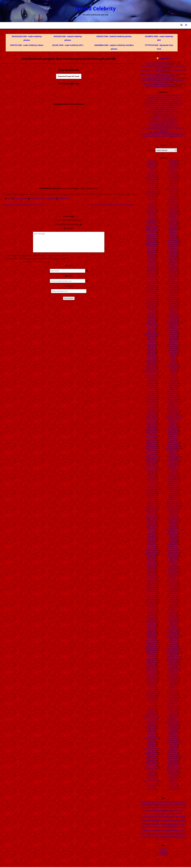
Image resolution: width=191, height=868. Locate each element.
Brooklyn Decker (151, 375)
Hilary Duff (152, 687)
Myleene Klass (173, 487)
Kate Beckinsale (50, 199)
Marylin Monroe (173, 420)
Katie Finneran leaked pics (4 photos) (157, 62)
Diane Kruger (152, 530)
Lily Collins (173, 361)
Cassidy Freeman (152, 420)
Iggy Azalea (152, 697)
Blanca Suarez (152, 355)
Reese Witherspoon (173, 591)
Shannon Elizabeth (173, 671)
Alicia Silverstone (152, 210)
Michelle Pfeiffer (173, 445)
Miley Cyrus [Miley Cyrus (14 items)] (182, 827)
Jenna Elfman (152, 744)
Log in (163, 849)
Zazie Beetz (173, 779)
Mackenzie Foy (173, 385)
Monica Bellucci (173, 477)
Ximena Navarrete (173, 773)
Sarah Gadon (173, 644)
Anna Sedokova (152, 289)
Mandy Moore (173, 395)
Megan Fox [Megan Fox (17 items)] (145, 827)
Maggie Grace (173, 387)
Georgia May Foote (152, 648)
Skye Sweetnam (173, 687)
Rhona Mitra (173, 597)
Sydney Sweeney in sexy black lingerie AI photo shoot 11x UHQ (163, 103)
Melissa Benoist (173, 430)
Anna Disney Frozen (152, 277)
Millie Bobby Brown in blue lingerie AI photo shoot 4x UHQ (163, 101)
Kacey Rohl (173, 208)
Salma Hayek (173, 626)
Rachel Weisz (173, 583)
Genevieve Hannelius (152, 646)
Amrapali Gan (152, 253)
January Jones (152, 734)
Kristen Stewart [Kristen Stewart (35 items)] (167, 824)
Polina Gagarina (173, 569)
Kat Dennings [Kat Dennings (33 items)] (154, 820)
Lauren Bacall (173, 332)
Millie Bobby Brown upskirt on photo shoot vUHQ (163, 124)
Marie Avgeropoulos (173, 410)
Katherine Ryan (173, 245)
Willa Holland (173, 771)
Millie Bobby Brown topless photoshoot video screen (163, 108)
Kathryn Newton (173, 247)
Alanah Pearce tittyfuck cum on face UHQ (163, 110)
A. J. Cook (152, 161)
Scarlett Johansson (173, 659)
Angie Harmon (152, 273)
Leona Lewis (173, 349)
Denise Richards (152, 526)
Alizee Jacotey (152, 218)
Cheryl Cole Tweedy (152, 448)
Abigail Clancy (152, 163)
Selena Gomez (172, 661)
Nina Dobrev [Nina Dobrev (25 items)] (163, 830)
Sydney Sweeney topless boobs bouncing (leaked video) (163, 112)
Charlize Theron (151, 440)
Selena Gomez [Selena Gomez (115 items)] (178, 833)
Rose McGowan (173, 616)
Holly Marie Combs (152, 693)
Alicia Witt (152, 214)
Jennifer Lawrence (151, 763)
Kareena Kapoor (173, 216)
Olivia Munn (173, 538)
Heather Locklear (152, 681)
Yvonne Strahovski (173, 777)
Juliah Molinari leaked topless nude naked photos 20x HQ (163, 105)
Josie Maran (173, 183)
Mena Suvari (173, 438)
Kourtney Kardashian (173, 289)
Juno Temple (173, 206)
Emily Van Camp (152, 589)
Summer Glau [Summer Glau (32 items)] (166, 837)
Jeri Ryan (152, 771)
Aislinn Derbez (152, 187)
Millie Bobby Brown (173, 457)
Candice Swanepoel (152, 398)
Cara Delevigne (152, 400)
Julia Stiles (173, 193)
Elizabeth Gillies (152, 563)
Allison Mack (152, 220)
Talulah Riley (173, 726)
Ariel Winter (152, 314)
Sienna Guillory (173, 681)
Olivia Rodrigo (173, 540)
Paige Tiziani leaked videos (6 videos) (157, 86)
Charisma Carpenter (152, 436)
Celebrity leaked (164, 59)
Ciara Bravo (152, 471)
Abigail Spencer (152, 165)
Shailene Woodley (173, 665)
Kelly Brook (173, 269)
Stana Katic (173, 716)
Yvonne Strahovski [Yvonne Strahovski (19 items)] (163, 839)
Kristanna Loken (173, 291)
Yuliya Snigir (173, 775)
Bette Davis (152, 342)
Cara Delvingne (152, 404)
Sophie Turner (173, 710)
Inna (152, 704)
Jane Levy (152, 730)
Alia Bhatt (152, 204)
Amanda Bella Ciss (152, 234)
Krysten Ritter (173, 304)
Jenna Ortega (152, 750)
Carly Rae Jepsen (152, 410)
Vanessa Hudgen (173, 759)
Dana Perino (152, 500)
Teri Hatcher (173, 738)
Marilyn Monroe (173, 412)
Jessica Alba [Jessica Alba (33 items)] (174, 817)
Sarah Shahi (173, 655)
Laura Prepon (173, 326)
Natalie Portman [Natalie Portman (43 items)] (150, 830)
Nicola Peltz (173, 516)
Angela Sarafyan (152, 267)
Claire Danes (152, 473)
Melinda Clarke (173, 428)
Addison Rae (152, 167)
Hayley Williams (152, 677)
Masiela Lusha (173, 422)
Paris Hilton (173, 548)
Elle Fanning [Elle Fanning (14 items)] (181, 807)
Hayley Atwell (152, 675)
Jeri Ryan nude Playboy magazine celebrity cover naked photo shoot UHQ (163, 134)
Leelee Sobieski (173, 342)
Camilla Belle (152, 387)
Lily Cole (173, 359)
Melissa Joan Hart (173, 434)
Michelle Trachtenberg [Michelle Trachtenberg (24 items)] (158, 827)
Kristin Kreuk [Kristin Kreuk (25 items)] (179, 824)
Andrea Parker (152, 265)
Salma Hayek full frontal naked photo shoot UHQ (163, 122)
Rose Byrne (173, 612)
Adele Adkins (152, 171)
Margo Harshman (173, 398)
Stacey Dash (173, 712)
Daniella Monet (152, 504)
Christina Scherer (152, 467)
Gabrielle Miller (152, 636)
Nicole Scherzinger (173, 520)
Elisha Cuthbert (151, 555)
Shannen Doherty (173, 669)
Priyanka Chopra (173, 571)
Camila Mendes (152, 385)
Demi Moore (152, 524)
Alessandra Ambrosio (152, 191)
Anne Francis (152, 298)
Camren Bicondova (152, 389)
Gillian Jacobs (152, 655)
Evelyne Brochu (152, 626)
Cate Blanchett (152, 422)
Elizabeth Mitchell (152, 565)
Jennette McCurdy (152, 752)
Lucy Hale (173, 379)
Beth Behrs (152, 340)
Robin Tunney (173, 606)
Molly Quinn (173, 475)
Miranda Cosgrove (173, 461)
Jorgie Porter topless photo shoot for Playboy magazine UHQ (163, 136)
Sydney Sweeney (173, 724)
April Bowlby (152, 308)
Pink (173, 565)
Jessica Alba (151, 773)
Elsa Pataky (152, 573)
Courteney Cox (152, 487)
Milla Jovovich (173, 455)
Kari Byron (173, 220)
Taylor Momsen (173, 734)
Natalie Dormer (173, 497)
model (173, 471)
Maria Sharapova (173, 406)
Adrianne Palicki (152, 177)
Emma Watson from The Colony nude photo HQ (23, 205)
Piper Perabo (173, 567)
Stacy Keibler (173, 714)
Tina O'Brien (173, 744)
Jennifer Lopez (152, 765)
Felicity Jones (152, 630)
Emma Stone (151, 597)
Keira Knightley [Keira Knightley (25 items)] (154, 824)
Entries (163, 851)
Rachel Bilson (173, 573)
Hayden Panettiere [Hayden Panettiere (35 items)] (167, 814)
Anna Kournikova (152, 283)
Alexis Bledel (152, 196)
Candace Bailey (152, 391)
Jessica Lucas (152, 779)
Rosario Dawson (173, 610)
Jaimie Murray (152, 724)
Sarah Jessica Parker (173, 648)
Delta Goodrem (152, 520)
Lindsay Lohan (173, 367)
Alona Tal (152, 224)
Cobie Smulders (152, 479)
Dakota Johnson (152, 495)
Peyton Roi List (173, 561)
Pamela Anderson (173, 546)
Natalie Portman (173, 500)
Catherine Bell (152, 426)
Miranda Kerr (173, 463)
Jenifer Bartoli (152, 742)
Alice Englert (152, 206)
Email (69, 276)
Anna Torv (152, 293)
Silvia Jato (173, 685)
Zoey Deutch (173, 787)
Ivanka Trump (152, 710)
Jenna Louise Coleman (152, 748)
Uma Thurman (173, 752)
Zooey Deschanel (173, 789)
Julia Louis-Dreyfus (173, 189)
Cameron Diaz (152, 383)
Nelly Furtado (173, 512)
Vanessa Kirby (173, 761)
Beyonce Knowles (152, 345)
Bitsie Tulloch (152, 351)
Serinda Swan (173, 663)
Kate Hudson (173, 232)
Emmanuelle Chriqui (152, 602)
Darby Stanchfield (152, 510)
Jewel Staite (173, 163)
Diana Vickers (152, 528)
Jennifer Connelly (152, 759)
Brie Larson (152, 365)
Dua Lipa (152, 542)
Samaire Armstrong (173, 628)
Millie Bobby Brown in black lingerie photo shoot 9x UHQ (163, 99)
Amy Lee (152, 259)
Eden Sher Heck (152, 544)
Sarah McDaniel (173, 650)
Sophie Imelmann (173, 704)
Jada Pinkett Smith (152, 718)
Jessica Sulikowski (152, 785)
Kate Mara (173, 234)
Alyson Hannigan (152, 228)
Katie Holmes (173, 251)
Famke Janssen (152, 628)
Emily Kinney (152, 583)
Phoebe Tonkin (173, 563)
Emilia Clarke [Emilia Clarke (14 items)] (148, 811)
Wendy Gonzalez (173, 765)
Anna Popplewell (152, 287)
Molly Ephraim (173, 473)
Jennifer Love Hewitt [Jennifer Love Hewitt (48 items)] (160, 817)
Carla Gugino (152, 408)
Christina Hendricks (151, 461)
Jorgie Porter (173, 181)
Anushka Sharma (152, 304)
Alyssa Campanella (152, 230)
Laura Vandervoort (173, 328)
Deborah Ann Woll (152, 516)
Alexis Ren (152, 198)
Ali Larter (152, 202)
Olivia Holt (173, 536)
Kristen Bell (173, 293)
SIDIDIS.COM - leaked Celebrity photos (114, 36)
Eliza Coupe (152, 557)
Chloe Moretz (152, 455)
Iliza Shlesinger (152, 699)
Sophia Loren (173, 699)
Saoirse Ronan (173, 634)
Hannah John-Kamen (152, 667)
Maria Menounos (173, 404)
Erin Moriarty (152, 614)
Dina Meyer (152, 536)
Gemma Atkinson (152, 642)
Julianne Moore (173, 202)
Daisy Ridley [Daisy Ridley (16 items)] (163, 807)
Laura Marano (173, 324)
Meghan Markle (173, 426)
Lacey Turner (173, 310)
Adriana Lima (152, 175)
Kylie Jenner (173, 306)
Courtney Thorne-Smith (152, 489)
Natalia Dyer (173, 493)
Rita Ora (173, 604)
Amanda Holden (152, 238)
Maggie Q (173, 389)
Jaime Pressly (152, 720)
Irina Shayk (152, 706)
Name (69, 265)
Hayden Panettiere (151, 673)
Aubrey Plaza (152, 326)
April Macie (152, 310)
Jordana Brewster (173, 177)
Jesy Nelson (152, 789)
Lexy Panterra (173, 353)
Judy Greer (173, 185)
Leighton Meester (173, 345)
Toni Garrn (173, 748)
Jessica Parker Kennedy (152, 781)
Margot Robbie (173, 400)
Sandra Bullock (173, 630)
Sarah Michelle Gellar (173, 653)
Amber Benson (152, 249)
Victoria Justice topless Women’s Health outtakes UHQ (112, 205)
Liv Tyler (173, 375)
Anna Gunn (152, 279)
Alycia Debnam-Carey (152, 226)
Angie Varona (152, 275)
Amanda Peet (152, 240)
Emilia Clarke (151, 575)
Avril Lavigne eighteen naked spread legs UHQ (163, 118)
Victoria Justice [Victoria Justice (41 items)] (179, 837)
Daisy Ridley (151, 491)
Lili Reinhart (173, 355)
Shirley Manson (173, 679)
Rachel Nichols (173, 577)
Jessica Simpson (152, 783)
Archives (152, 150)
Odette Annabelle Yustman (173, 530)
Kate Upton (173, 236)
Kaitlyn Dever (173, 210)
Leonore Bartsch (173, 351)
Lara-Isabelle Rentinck (173, 316)
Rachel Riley (173, 579)
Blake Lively (152, 353)
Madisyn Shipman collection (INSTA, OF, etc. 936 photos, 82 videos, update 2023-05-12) (163, 81)
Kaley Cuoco (173, 212)
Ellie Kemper (152, 571)
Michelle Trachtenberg (173, 448)
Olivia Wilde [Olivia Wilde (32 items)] (173, 830)
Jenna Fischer (152, 746)
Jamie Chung (152, 726)
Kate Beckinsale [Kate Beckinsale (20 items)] (166, 820)
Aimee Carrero (152, 181)
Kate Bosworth (173, 230)
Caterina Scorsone (152, 424)
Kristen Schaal (173, 295)
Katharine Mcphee (173, 240)
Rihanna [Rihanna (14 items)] (181, 830)
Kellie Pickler (173, 267)
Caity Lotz (152, 381)
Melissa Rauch (173, 436)
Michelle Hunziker (173, 442)
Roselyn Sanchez (173, 620)
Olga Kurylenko (173, 532)
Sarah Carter (173, 640)
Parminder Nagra (173, 550)
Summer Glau (173, 720)
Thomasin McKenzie (173, 742)
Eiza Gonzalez (152, 548)
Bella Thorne (152, 338)
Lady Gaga (173, 312)
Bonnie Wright (152, 357)
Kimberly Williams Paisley (173, 283)
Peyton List (173, 559)
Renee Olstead (173, 593)
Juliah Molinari (173, 198)
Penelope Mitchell (173, 557)
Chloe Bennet (151, 451)
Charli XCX (152, 438)
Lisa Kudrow (173, 371)
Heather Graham (152, 679)
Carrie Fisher (152, 414)
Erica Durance (151, 610)
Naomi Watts (173, 491)
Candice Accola (152, 393)
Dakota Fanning (151, 493)
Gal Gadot (151, 638)
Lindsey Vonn (173, 369)
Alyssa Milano (151, 232)
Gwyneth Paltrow (152, 661)
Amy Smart (152, 261)
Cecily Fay (152, 434)
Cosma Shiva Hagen (152, 483)
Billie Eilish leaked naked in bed (163, 114)
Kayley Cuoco (173, 261)
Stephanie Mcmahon (173, 718)
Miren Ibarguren (173, 465)
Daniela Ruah (152, 502)
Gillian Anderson (152, 653)
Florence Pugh (152, 632)
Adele (152, 169)
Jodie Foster (173, 171)
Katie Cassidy (173, 249)
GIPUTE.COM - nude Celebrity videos (27, 45)
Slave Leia (173, 689)
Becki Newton (152, 336)
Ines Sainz (152, 702)
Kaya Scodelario (173, 259)
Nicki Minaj (173, 514)
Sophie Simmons (173, 708)
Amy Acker (152, 255)
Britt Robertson (152, 369)
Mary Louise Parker (173, 418)
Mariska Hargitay (173, 414)
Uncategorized (173, 755)
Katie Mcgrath (173, 253)
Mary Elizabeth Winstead (173, 416)
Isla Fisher (152, 708)
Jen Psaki (152, 740)
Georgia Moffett (152, 650)
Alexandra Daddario (151, 193)
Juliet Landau (173, 204)
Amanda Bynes (152, 236)
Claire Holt (152, 477)
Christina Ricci (152, 465)
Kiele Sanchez (173, 277)
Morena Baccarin (173, 481)
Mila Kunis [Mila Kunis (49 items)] (172, 827)
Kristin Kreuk (173, 300)
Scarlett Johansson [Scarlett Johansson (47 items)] (161, 834)
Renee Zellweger (173, 595)
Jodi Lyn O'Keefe (173, 169)
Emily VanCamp (152, 591)
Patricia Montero (173, 553)
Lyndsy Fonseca (173, 383)
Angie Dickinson (152, 271)
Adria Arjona (152, 173)
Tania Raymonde (173, 728)
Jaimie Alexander (152, 722)
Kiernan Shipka (173, 279)
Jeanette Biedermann (152, 738)
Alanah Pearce (152, 189)
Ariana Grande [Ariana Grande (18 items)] (164, 805)
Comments (163, 853)
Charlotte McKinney (152, 446)
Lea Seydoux (173, 336)
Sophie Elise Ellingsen (173, 702)
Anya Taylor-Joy (152, 306)
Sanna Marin (173, 632)
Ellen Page (152, 569)
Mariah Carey (173, 408)
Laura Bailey (173, 318)
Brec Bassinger (152, 359)
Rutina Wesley (173, 622)
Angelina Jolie (151, 269)
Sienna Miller (173, 683)
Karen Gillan (173, 218)
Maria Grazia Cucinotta (173, 402)
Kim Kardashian (173, 281)
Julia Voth (173, 196)
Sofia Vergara (173, 693)
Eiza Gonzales (152, 546)
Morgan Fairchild (173, 483)
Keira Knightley (173, 263)
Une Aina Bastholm (173, 757)
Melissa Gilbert (173, 432)
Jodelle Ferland (173, 167)
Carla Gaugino (152, 406)
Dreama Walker (152, 540)
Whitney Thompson (173, 769)
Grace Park (152, 657)
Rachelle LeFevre (173, 585)
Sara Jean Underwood (173, 636)
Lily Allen (173, 357)
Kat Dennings (173, 224)
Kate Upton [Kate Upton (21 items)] (176, 820)
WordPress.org (163, 855)
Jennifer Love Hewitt (151, 767)
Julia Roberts (173, 191)
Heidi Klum (152, 685)
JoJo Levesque (173, 175)
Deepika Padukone (152, 518)
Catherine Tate (152, 428)
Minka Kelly (173, 459)
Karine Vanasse (173, 222)
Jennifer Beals (152, 757)
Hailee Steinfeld (151, 663)
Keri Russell (173, 275)
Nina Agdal (173, 526)
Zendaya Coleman (173, 781)
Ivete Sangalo (152, 712)
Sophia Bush (173, 695)
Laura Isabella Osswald (173, 322)
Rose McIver (173, 618)
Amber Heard (151, 251)
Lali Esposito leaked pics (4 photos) (157, 64)
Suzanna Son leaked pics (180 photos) (159, 76)
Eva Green (152, 616)
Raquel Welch (173, 587)
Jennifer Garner (152, 761)
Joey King (173, 173)
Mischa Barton (173, 467)
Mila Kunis (173, 451)
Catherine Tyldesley (152, 430)
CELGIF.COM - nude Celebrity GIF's (68, 45)
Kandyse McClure (173, 214)
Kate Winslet (173, 238)
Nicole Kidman (173, 518)
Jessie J (152, 787)
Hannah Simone (152, 671)
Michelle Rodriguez (173, 446)
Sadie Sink (173, 624)
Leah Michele (173, 338)
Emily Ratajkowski (152, 587)
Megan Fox (173, 424)
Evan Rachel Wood (152, 622)
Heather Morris (152, 683)
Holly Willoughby (152, 695)
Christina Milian (152, 463)
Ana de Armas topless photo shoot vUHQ (163, 126)
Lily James (173, 363)
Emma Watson (151, 600)
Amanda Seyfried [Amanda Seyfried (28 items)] (173, 802)
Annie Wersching (152, 302)
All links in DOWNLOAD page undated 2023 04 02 (159, 84)
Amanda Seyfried (151, 242)
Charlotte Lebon (152, 445)
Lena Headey (173, 347)
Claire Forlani (152, 475)
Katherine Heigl (173, 242)
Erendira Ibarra (152, 606)
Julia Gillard (173, 187)
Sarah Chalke (173, 642)
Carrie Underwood (152, 418)
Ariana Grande (151, 312)
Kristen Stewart (173, 298)
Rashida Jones (173, 589)
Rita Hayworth (173, 602)
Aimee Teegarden (152, 183)
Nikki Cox (173, 524)
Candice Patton (152, 395)
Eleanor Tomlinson (152, 550)
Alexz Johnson (152, 200)
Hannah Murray (152, 669)
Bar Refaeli (152, 330)
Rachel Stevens (173, 581)
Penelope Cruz (173, 555)
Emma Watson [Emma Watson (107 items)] (160, 810)
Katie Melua (173, 255)
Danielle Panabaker (152, 508)
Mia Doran (173, 440)
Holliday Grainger (152, 691)
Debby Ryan (152, 514)
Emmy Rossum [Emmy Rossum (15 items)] (174, 811)
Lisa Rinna (173, 373)
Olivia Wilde (173, 542)
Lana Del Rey (173, 314)
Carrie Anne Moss (152, 412)
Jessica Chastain (152, 777)
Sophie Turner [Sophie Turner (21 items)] (146, 837)
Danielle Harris (152, 506)
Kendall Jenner (173, 273)
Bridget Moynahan (152, 361)
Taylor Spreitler (173, 736)
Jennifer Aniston (151, 755)
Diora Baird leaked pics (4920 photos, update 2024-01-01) (158, 74)
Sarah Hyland (173, 646)
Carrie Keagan (152, 416)
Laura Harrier (173, 320)
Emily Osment (152, 585)
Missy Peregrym (173, 469)
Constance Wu (152, 481)
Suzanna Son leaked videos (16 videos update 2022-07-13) (159, 78)
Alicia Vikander (152, 212)
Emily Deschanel (152, 581)
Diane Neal (152, 532)
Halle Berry (152, 665)
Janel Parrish (152, 732)
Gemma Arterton (152, 640)
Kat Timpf (173, 226)
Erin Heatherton (152, 612)
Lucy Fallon (173, 377)
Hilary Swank (152, 689)
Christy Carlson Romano (152, 469)
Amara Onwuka (152, 247)
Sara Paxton (173, 638)
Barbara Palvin (152, 332)
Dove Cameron (152, 538)
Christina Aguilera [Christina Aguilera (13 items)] (153, 807)
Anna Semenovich (152, 291)
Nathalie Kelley (173, 510)
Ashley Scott (152, 320)
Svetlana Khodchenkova (173, 722)
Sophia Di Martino (173, 697)
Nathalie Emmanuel (173, 508)
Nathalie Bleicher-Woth (173, 506)
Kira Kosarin (173, 285)
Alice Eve (152, 208)
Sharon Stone (173, 673)
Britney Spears (151, 367)
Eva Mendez (152, 620)
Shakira (173, 667)
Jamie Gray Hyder (152, 728)
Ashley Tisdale (152, 322)
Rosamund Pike (173, 608)
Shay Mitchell (173, 675)
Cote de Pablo (152, 485)
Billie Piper (152, 349)
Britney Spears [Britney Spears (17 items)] (174, 805)
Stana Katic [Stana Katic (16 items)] (156, 837)
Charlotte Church (152, 442)
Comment (69, 228)
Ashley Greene (152, 318)
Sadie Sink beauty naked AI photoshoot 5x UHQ (163, 97)
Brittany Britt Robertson (152, 371)
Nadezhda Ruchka (173, 489)
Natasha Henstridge (173, 504)
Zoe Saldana (173, 785)
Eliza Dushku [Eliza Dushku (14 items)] (172, 807)
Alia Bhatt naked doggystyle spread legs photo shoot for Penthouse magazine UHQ (163, 129)
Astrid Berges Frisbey (152, 324)
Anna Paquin (152, 285)
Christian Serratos (152, 457)
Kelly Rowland (173, 271)
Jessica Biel (152, 775)
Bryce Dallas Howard (152, 377)
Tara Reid (173, 730)
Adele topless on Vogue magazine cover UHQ (163, 132)
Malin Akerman (173, 393)
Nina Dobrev (173, 528)
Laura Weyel (173, 330)
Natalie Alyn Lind (173, 495)
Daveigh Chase (152, 512)
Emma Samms (152, 595)
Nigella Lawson (173, 522)
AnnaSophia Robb (152, 295)
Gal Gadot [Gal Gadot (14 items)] (155, 814)
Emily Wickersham (152, 593)
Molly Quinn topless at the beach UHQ (163, 120)
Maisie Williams (173, 391)
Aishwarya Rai (152, 185)
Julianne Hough (173, 200)
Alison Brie (152, 216)
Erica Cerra (152, 608)
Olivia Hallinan (173, 534)
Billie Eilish (152, 347)
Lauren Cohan (173, 334)
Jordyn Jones (173, 179)
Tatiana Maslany (173, 732)
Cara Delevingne (152, 402)
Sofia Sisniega (173, 691)
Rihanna (173, 600)
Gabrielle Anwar (152, 634)
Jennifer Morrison (152, 769)
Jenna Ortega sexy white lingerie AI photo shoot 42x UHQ (163, 95)
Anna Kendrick (152, 281)
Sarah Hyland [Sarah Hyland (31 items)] (146, 834)
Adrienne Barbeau (152, 179)
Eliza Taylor (152, 561)
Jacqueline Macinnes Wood (152, 716)
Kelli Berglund (173, 265)
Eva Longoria (152, 618)
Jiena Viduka (173, 165)
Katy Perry (173, 257)
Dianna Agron (152, 534)
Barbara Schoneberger (152, 334)
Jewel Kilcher (173, 161)
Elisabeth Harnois (152, 553)
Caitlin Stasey (152, 379)
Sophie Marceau (173, 706)
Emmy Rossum (151, 604)
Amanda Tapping (152, 245)
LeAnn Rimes (173, 340)
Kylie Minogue (173, 308)
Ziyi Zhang (173, 783)
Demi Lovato (152, 522)
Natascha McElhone (173, 502)
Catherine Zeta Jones (152, 432)
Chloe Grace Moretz (151, 453)
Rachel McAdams (173, 575)
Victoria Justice (173, 763)
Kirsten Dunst (173, 287)
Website (69, 286)
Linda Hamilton (173, 365)
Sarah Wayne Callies (173, 657)
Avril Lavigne (152, 328)
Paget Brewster (173, 544)
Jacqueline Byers (152, 714)
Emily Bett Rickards (152, 577)
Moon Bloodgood (173, 479)
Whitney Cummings (173, 767)
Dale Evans (152, 497)
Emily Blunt (152, 579)
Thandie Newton (173, 740)
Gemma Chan (152, 644)
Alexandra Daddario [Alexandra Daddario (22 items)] (148, 802)
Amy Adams (152, 257)
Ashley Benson (152, 316)
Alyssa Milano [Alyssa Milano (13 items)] (161, 802)
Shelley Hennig (173, 677)
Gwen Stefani (152, 659)
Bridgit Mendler (152, 363)
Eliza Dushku (151, 559)
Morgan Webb (173, 485)
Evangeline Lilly (152, 624)
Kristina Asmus (173, 302)
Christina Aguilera (151, 459)
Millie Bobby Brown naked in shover (163, 116)
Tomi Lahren (173, 746)
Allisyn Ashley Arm (152, 222)
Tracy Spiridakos (173, 750)
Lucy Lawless (173, 381)
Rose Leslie (173, 614)
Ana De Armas (152, 263)
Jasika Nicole (152, 736)
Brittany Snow (152, 373)
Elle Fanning (151, 567)
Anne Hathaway (151, 300)
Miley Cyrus (173, 453)
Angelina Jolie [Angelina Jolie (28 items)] (152, 805)
